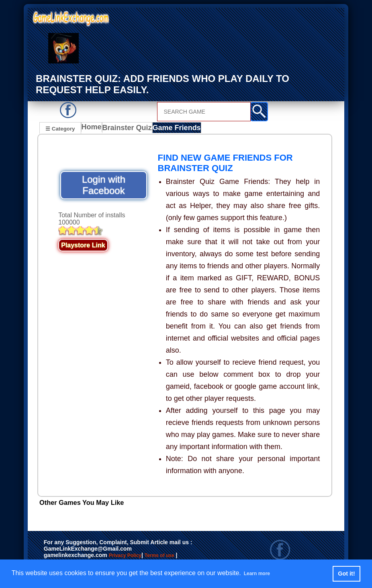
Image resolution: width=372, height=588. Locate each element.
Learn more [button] (261, 573)
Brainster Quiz (129, 129)
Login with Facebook (104, 186)
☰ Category (60, 128)
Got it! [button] (346, 574)
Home (93, 129)
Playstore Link (83, 246)
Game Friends (176, 129)
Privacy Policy (133, 557)
